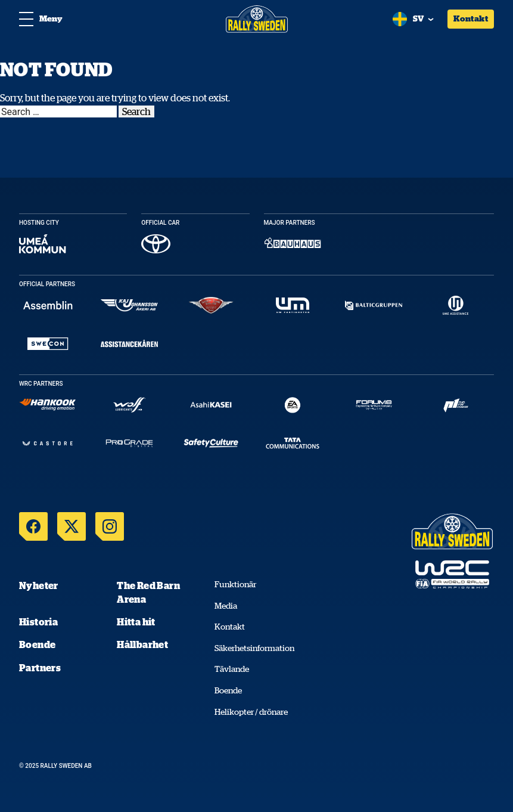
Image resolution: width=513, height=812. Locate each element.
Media (226, 606)
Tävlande (232, 669)
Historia (38, 622)
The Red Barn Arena (148, 592)
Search (136, 111)
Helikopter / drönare (251, 712)
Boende (37, 644)
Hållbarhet (142, 644)
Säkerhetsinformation (254, 648)
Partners (40, 668)
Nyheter (39, 585)
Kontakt (471, 18)
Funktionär (235, 584)
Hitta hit (136, 622)
